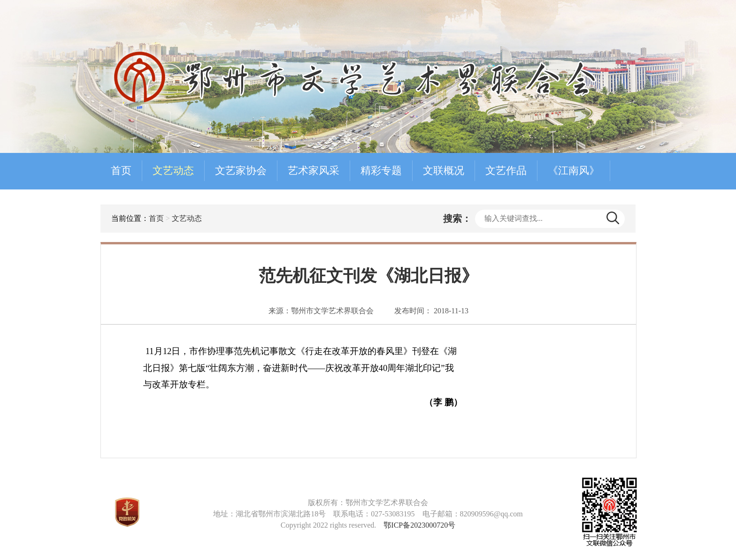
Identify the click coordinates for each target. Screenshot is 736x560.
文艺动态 (173, 170)
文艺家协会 (241, 170)
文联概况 (444, 170)
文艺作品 (506, 170)
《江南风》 (574, 170)
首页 (121, 170)
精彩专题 (381, 170)
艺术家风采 (314, 170)
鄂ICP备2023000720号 (419, 525)
